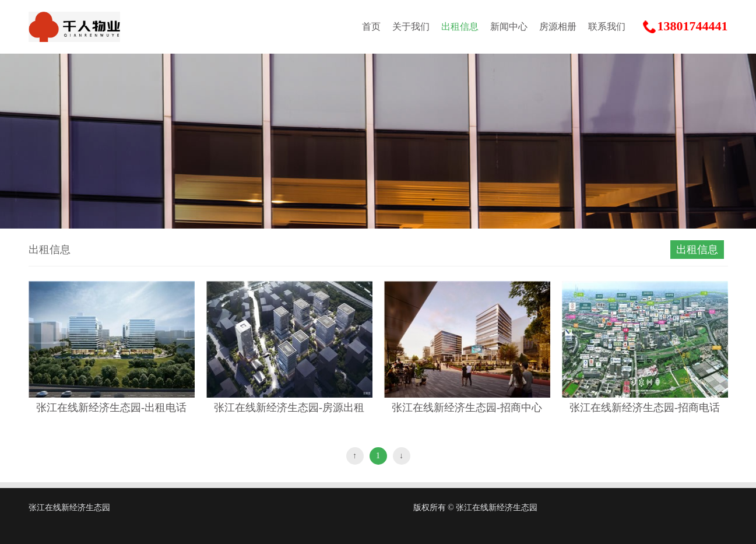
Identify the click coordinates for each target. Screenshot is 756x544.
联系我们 (607, 27)
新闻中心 (509, 27)
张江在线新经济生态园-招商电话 (645, 408)
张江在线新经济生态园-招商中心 (467, 408)
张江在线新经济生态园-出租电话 (111, 408)
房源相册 (558, 27)
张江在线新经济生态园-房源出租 (289, 408)
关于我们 (411, 27)
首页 (371, 27)
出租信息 (460, 27)
